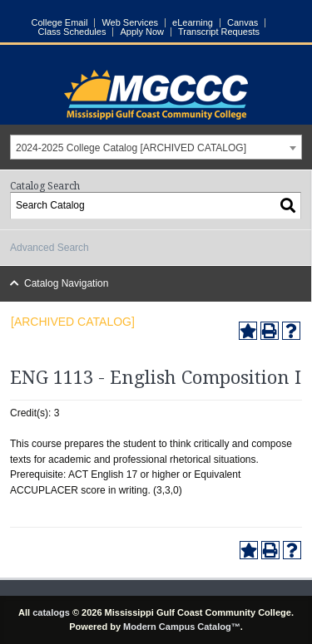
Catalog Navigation (66, 283)
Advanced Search (50, 248)
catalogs (51, 612)
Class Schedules (72, 32)
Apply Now (142, 32)
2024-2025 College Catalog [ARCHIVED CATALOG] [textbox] (131, 148)
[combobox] (156, 147)
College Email (60, 23)
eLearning (193, 23)
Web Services (130, 23)
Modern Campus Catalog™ (182, 627)
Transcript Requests (219, 32)
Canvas (243, 23)
